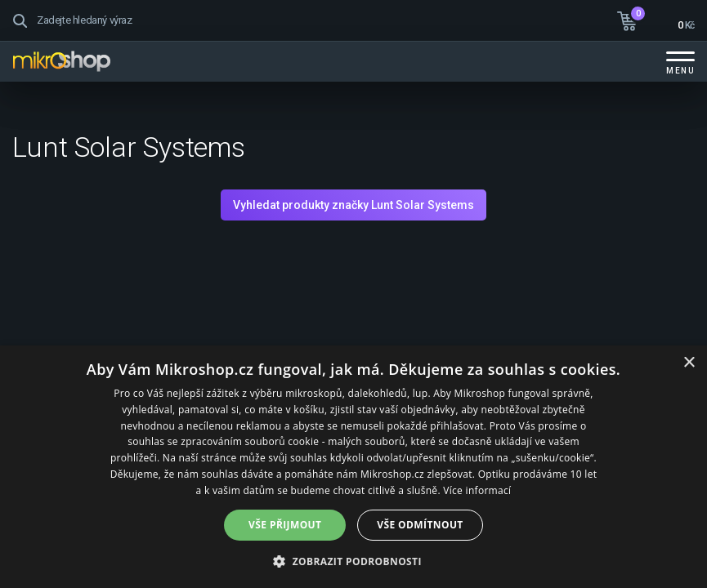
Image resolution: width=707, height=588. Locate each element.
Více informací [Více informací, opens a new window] (477, 490)
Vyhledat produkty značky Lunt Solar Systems (353, 205)
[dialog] (353, 467)
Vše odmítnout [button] (420, 525)
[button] (353, 561)
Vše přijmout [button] (285, 525)
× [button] (689, 363)
